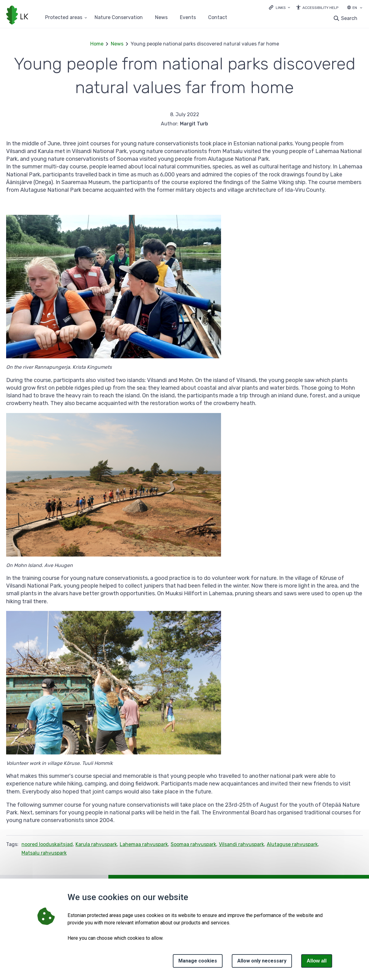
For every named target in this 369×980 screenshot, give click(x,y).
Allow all (317, 961)
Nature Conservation (119, 18)
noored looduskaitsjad (47, 844)
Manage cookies (198, 961)
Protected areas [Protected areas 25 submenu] (64, 18)
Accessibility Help (320, 8)
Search (349, 18)
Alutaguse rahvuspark (292, 844)
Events (188, 18)
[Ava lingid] (280, 7)
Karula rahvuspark (96, 844)
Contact (218, 18)
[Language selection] (361, 8)
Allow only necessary (262, 961)
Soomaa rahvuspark (193, 844)
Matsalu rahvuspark (44, 853)
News (161, 18)
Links (281, 8)
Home (97, 44)
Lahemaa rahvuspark (144, 844)
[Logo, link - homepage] (17, 16)
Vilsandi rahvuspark (241, 844)
